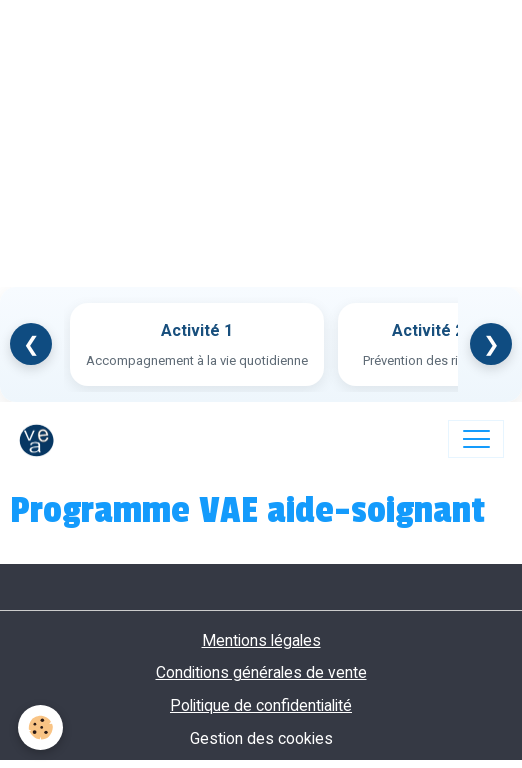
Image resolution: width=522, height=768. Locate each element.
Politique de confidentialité (261, 705)
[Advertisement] (261, 140)
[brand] (41, 439)
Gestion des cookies (261, 738)
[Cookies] (40, 727)
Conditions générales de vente (261, 672)
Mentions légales (261, 640)
